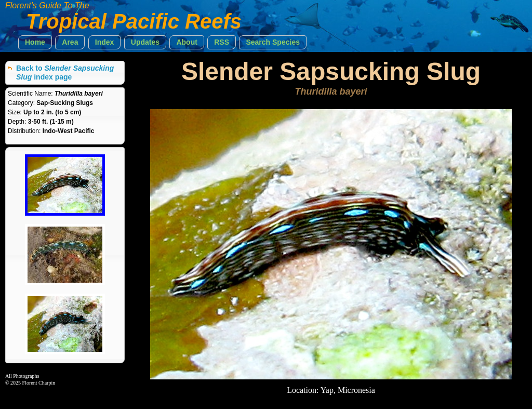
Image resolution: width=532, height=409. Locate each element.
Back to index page (65, 72)
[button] (35, 42)
